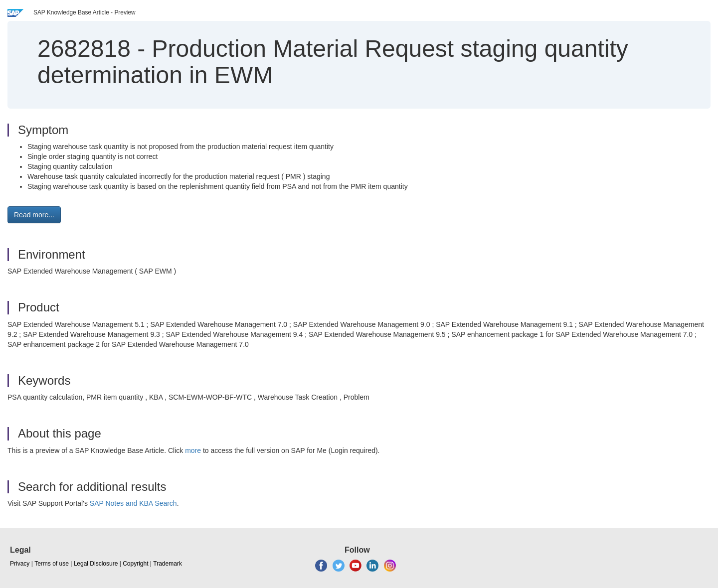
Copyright (135, 564)
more (193, 450)
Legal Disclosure (96, 564)
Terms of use (52, 564)
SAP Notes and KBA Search (133, 503)
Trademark (168, 564)
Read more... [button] (34, 215)
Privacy (20, 564)
